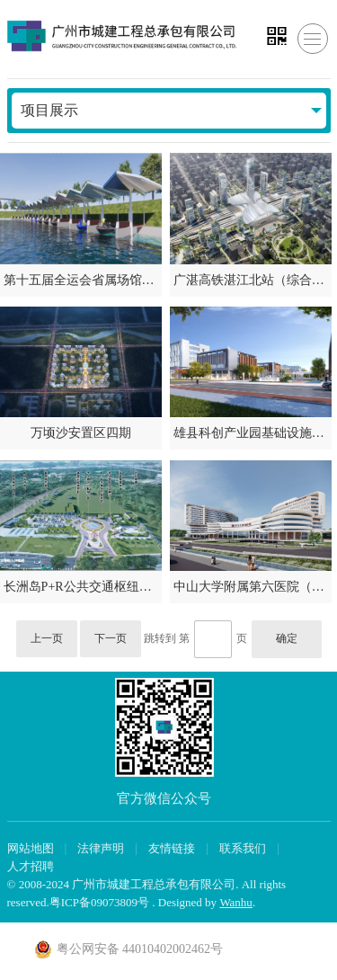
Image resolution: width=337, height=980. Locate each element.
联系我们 (243, 848)
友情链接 (172, 848)
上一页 (47, 638)
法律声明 (101, 848)
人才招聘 (31, 866)
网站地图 (31, 848)
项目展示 (49, 110)
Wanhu (236, 902)
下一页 (111, 638)
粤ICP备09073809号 (99, 902)
